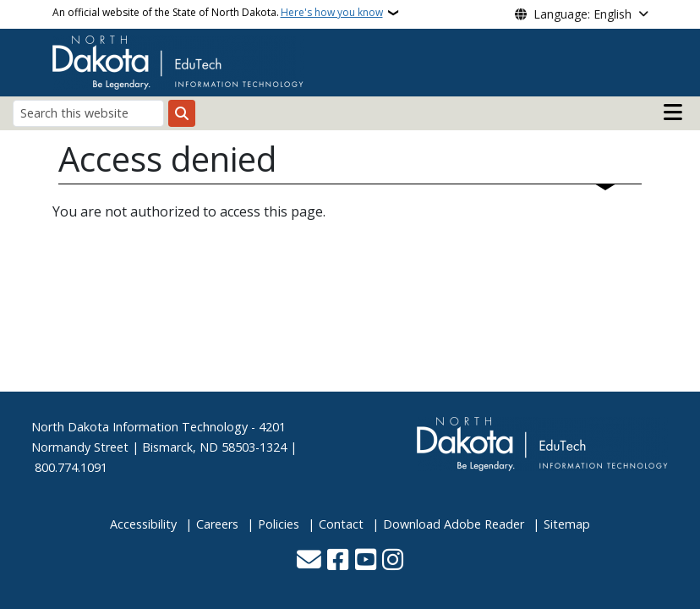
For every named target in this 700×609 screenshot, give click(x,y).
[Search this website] (88, 113)
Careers (217, 524)
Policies (279, 524)
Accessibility (143, 524)
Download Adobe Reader (454, 524)
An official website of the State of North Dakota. (218, 13)
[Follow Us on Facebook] (338, 561)
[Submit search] (182, 113)
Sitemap (567, 524)
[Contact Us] (309, 561)
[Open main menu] (673, 112)
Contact (341, 524)
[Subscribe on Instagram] (393, 561)
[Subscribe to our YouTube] (366, 561)
